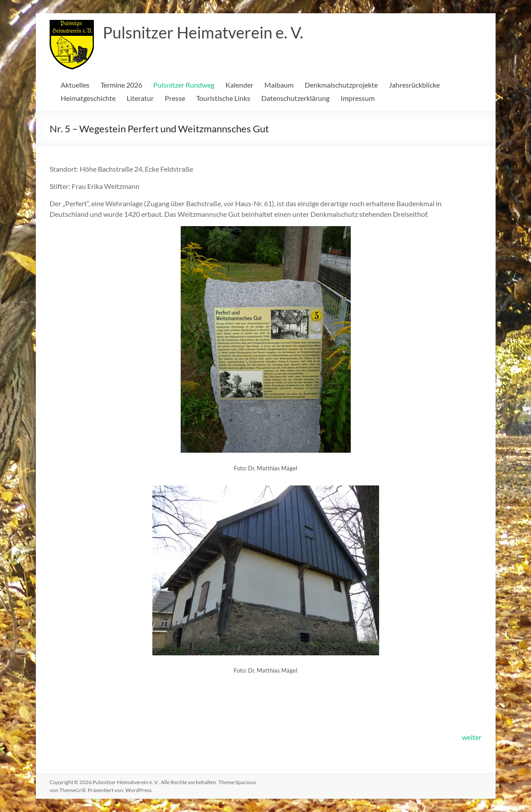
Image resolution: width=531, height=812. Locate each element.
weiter (472, 737)
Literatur (140, 98)
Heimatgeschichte (88, 98)
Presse (175, 98)
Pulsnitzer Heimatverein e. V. (203, 32)
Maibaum (279, 85)
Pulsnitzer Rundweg (184, 85)
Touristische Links (223, 98)
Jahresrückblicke (414, 85)
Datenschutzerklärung (295, 98)
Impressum (358, 98)
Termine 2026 (121, 85)
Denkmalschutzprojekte (341, 85)
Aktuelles (75, 85)
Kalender (239, 85)
